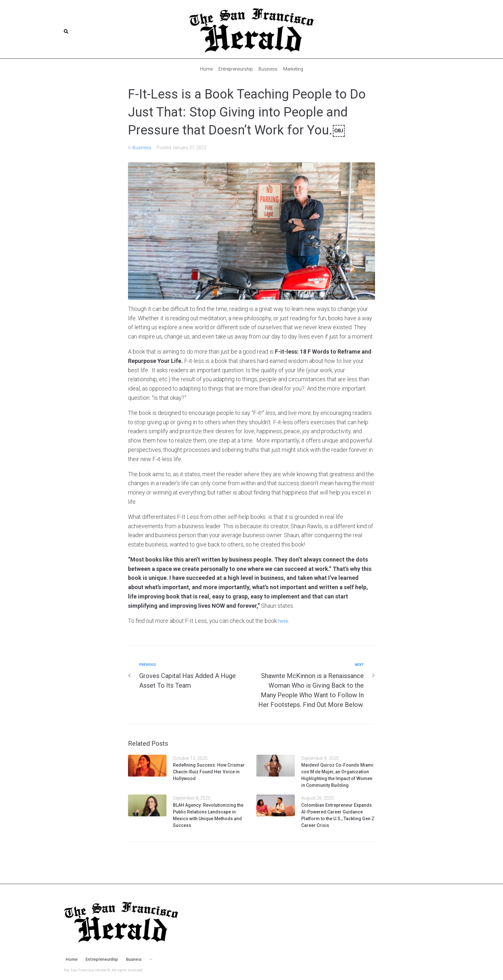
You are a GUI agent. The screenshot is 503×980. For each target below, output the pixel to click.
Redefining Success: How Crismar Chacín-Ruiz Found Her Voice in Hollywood (209, 771)
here (284, 620)
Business (142, 147)
